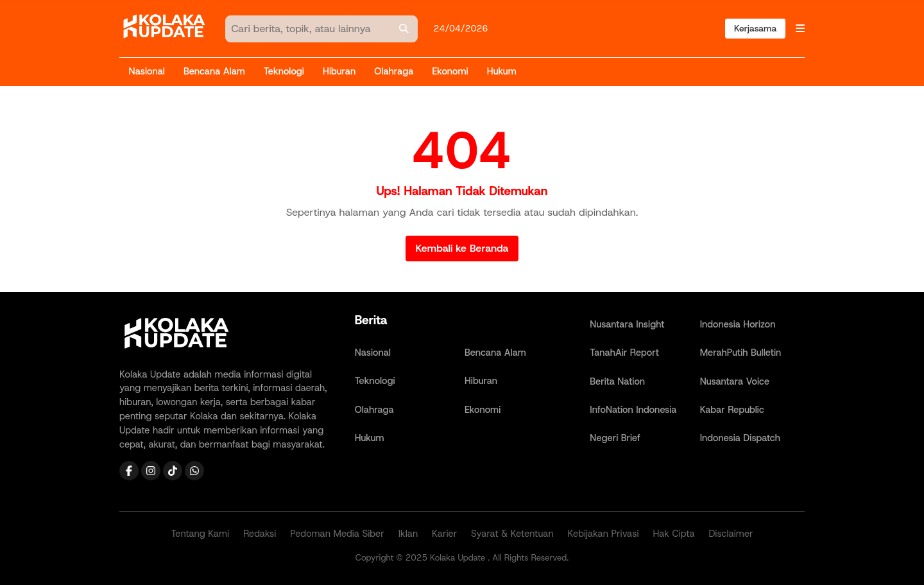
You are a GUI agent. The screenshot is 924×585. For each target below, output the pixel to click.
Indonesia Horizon (738, 324)
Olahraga (394, 71)
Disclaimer (731, 534)
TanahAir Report (624, 353)
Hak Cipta (673, 534)
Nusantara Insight (627, 324)
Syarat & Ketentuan (512, 534)
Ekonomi (450, 71)
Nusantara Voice (735, 381)
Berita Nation (617, 381)
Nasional (147, 71)
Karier (444, 534)
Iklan (408, 534)
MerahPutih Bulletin (741, 353)
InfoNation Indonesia (633, 410)
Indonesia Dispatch (740, 438)
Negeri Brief (615, 438)
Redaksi (260, 534)
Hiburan (339, 71)
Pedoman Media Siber (337, 534)
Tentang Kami (200, 534)
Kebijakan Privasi (603, 534)
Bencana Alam (214, 71)
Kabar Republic (732, 410)
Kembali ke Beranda (462, 248)
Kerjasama (755, 28)
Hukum (502, 71)
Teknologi (284, 71)
